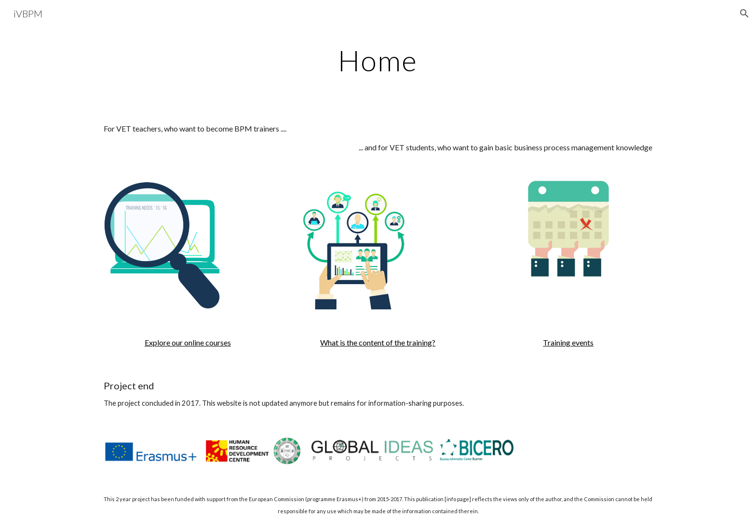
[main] (378, 60)
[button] (744, 13)
